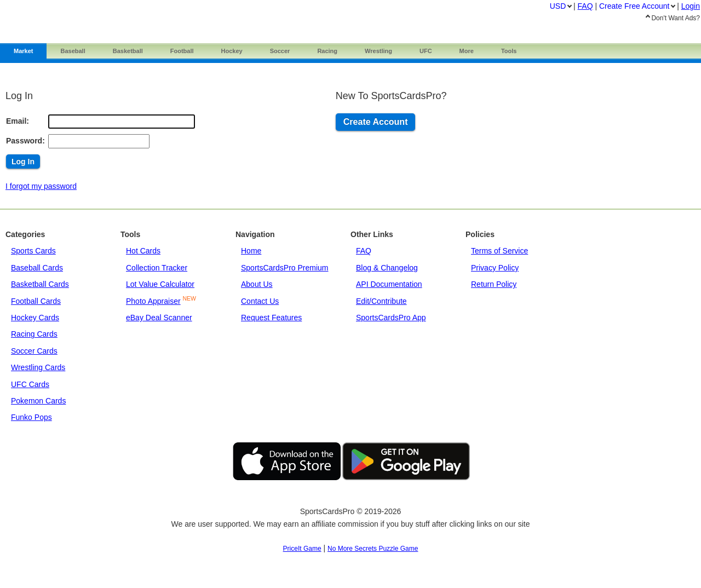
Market (23, 51)
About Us (257, 284)
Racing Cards (34, 334)
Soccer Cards (34, 351)
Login (691, 6)
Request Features (271, 318)
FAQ (364, 251)
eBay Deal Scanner (159, 318)
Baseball (73, 51)
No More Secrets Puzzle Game (373, 549)
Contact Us (260, 301)
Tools (509, 51)
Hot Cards (143, 251)
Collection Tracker (157, 268)
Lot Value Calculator (160, 284)
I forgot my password (41, 186)
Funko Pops (31, 417)
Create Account (376, 122)
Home (251, 251)
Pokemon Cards (38, 401)
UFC (426, 51)
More (467, 51)
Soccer (280, 51)
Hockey (232, 51)
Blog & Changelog (387, 268)
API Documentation (389, 284)
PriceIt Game (302, 549)
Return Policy (494, 284)
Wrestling (378, 51)
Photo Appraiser (153, 301)
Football (182, 51)
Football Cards (36, 301)
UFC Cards (30, 384)
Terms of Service (499, 251)
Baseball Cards (37, 268)
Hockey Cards (35, 318)
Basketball (128, 51)
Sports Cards (33, 251)
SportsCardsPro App (391, 318)
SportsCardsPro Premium (285, 268)
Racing (327, 51)
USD (558, 6)
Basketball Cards (40, 284)
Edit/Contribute (381, 301)
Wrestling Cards (38, 367)
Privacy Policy (495, 268)
